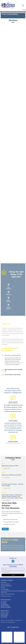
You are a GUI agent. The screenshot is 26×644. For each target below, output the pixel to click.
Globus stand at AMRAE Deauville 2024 (12, 475)
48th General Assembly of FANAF (10, 466)
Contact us (5, 529)
